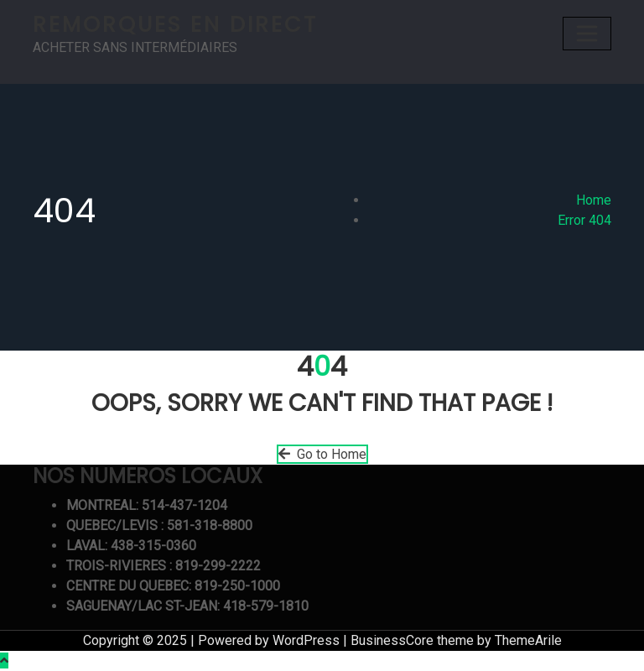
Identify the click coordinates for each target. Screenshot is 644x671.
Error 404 (584, 220)
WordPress (306, 640)
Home (594, 200)
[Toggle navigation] (587, 34)
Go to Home (322, 454)
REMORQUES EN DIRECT (175, 24)
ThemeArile (528, 640)
